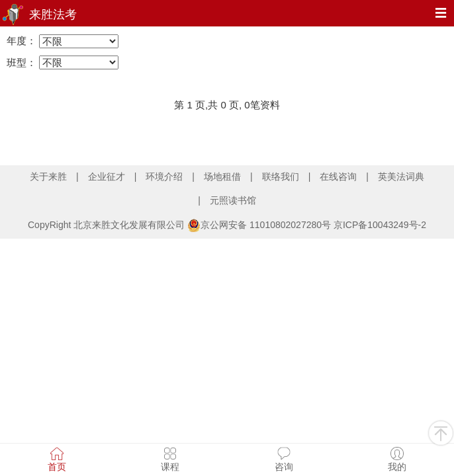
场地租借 (222, 177)
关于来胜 (48, 177)
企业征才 (107, 177)
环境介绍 (164, 177)
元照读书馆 (233, 200)
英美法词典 (401, 177)
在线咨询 (338, 177)
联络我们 (281, 177)
